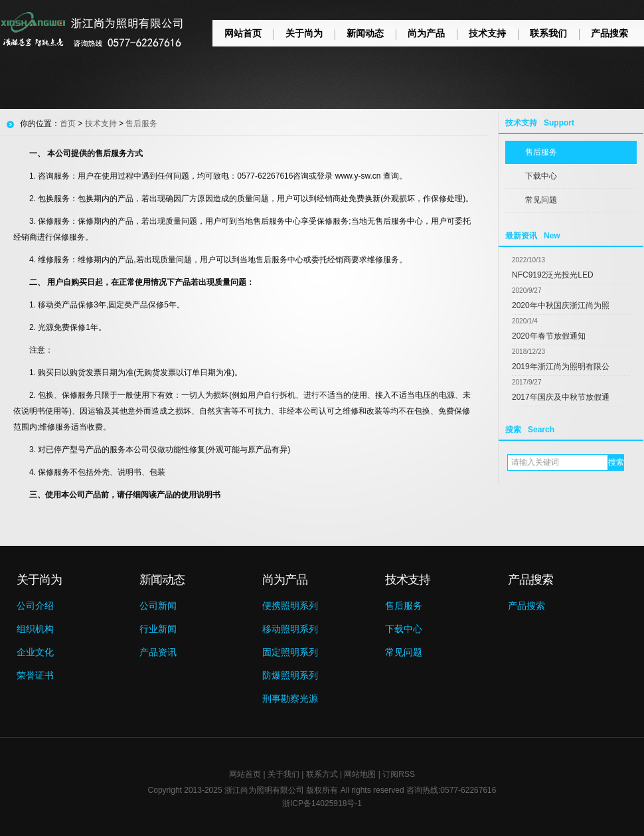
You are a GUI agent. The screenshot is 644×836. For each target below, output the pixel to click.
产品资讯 (158, 652)
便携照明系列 (290, 606)
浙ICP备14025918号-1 (322, 803)
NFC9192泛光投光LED (553, 275)
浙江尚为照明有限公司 (264, 790)
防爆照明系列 (290, 675)
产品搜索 (609, 33)
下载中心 (541, 176)
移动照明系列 (290, 629)
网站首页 (243, 33)
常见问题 (541, 200)
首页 (68, 124)
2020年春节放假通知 (549, 336)
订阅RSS (399, 774)
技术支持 (487, 33)
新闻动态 (365, 33)
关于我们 (283, 774)
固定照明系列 (290, 652)
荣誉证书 (35, 675)
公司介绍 (35, 606)
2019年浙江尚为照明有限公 (561, 367)
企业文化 (35, 652)
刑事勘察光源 (290, 699)
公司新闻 (158, 606)
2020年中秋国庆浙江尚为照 (561, 305)
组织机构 (35, 629)
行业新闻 (158, 629)
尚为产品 (426, 33)
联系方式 (322, 774)
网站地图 (360, 774)
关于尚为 (304, 33)
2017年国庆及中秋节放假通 (561, 397)
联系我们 (548, 33)
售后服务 (541, 152)
